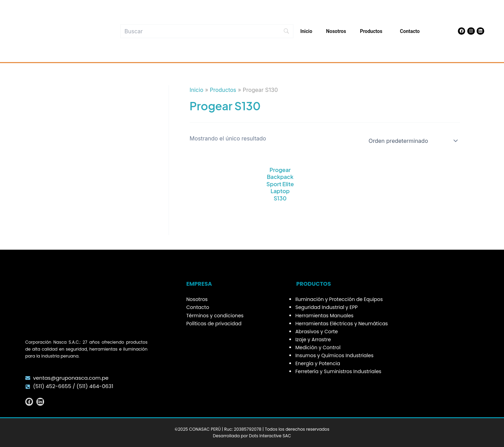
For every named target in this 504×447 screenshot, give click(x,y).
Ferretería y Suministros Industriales (338, 371)
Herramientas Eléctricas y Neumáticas (341, 324)
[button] (385, 31)
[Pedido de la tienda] (412, 141)
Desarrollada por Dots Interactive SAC (252, 436)
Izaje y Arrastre (313, 339)
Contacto (410, 31)
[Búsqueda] (207, 31)
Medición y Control (318, 347)
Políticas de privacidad (214, 324)
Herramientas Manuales (324, 316)
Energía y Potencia (318, 363)
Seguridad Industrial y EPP (326, 307)
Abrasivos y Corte (317, 332)
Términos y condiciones (215, 316)
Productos (373, 31)
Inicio (306, 31)
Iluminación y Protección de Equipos (339, 299)
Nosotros (336, 31)
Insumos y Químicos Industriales (334, 355)
